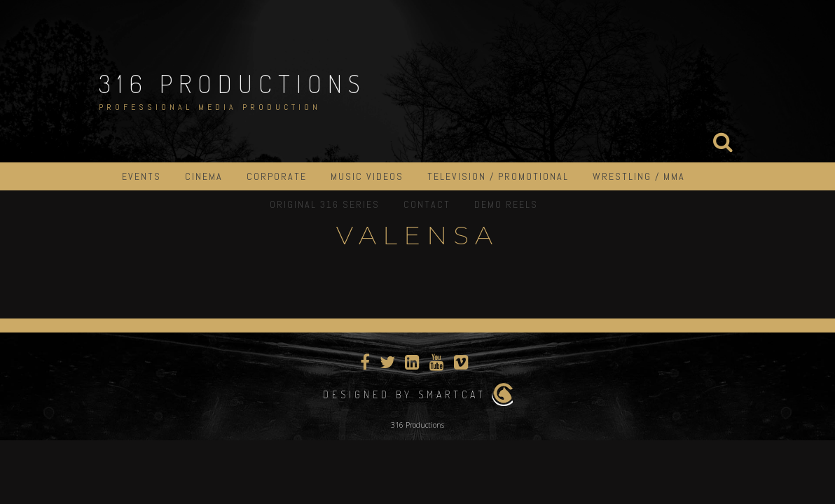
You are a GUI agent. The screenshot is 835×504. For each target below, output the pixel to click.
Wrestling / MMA (639, 176)
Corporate (277, 176)
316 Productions (233, 83)
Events (142, 176)
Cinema (204, 176)
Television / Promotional (498, 176)
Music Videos (367, 176)
